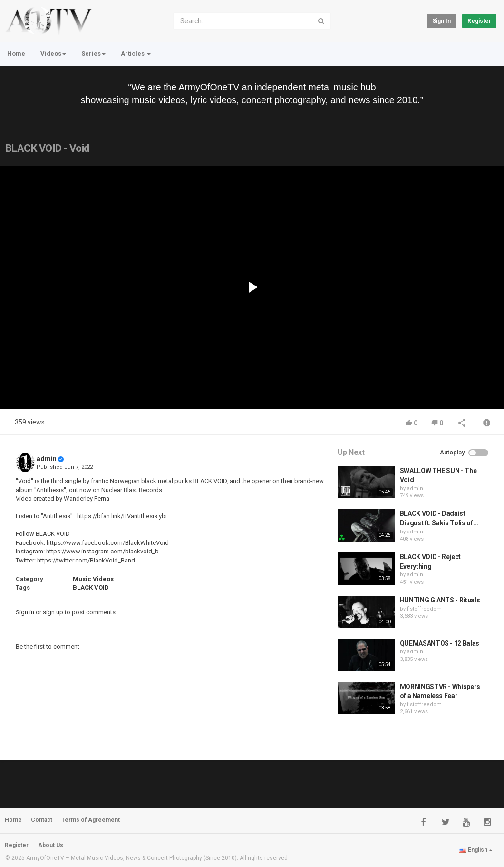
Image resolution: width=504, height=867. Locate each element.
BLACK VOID (91, 587)
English (476, 850)
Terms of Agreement (91, 820)
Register (479, 21)
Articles (136, 54)
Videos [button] (53, 54)
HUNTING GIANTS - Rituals (440, 600)
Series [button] (93, 54)
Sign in (441, 21)
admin (47, 459)
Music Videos (93, 579)
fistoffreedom (424, 609)
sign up (53, 612)
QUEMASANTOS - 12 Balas (440, 643)
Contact (42, 820)
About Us (51, 845)
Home (16, 54)
